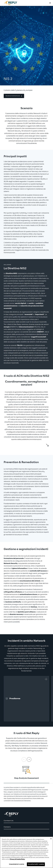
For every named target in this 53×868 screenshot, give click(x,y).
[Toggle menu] (50, 3)
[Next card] (29, 759)
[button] (14, 96)
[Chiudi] (51, 839)
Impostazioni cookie (17, 864)
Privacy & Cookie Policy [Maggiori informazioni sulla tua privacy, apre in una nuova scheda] (17, 859)
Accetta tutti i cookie (36, 864)
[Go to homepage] (12, 3)
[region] (26, 852)
